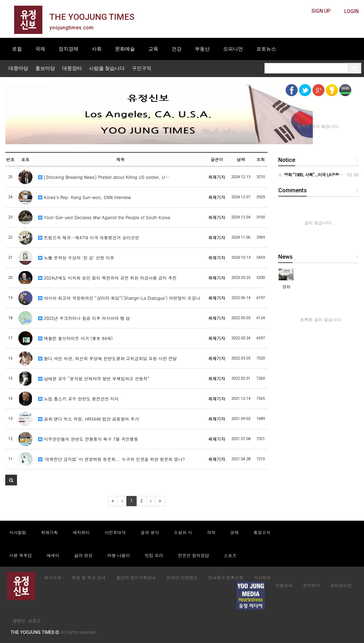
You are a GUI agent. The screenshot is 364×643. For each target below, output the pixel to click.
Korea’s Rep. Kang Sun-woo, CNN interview (85, 197)
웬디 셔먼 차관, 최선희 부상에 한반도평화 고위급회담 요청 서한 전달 (108, 358)
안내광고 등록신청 (226, 577)
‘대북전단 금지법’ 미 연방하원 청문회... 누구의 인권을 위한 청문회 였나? (112, 459)
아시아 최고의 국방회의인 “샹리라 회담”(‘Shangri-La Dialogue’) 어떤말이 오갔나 (119, 298)
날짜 (241, 159)
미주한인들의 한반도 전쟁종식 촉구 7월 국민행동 (88, 439)
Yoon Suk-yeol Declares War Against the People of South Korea (104, 217)
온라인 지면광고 (182, 577)
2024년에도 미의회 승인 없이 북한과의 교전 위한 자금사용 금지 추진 (107, 278)
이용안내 (284, 585)
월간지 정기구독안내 (136, 577)
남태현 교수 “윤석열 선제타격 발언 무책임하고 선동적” (94, 378)
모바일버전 (341, 585)
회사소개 (53, 577)
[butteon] (351, 11)
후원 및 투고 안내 (89, 577)
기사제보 (262, 577)
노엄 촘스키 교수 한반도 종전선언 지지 (78, 399)
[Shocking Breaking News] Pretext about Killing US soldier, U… (104, 177)
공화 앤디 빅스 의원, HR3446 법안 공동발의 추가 (88, 419)
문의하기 (311, 585)
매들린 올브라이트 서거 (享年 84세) (75, 338)
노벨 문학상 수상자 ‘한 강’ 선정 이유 (76, 258)
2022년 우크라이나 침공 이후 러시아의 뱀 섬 (84, 318)
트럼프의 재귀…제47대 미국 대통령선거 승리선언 (89, 237)
